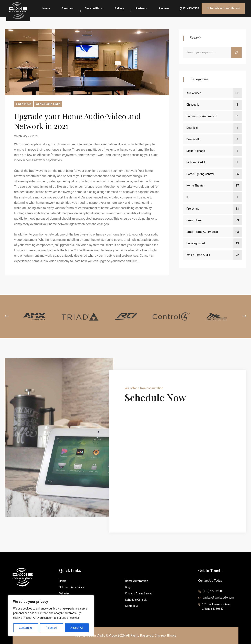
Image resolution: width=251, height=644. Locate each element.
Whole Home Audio (48, 104)
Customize (26, 628)
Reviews (168, 11)
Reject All (51, 628)
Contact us (132, 606)
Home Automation (137, 581)
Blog (128, 587)
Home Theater (196, 186)
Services (95, 10)
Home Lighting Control (200, 174)
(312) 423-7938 (190, 11)
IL (187, 197)
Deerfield (192, 128)
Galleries (64, 593)
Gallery (135, 10)
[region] (51, 616)
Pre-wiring (193, 209)
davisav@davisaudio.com (216, 598)
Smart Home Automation (202, 232)
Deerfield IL (193, 139)
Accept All (77, 628)
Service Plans (116, 11)
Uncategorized (196, 243)
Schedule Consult (136, 600)
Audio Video (24, 104)
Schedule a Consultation (223, 11)
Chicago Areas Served (139, 593)
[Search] (236, 53)
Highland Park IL (196, 162)
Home (80, 11)
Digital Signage (196, 151)
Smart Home (194, 220)
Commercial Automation (202, 116)
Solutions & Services (72, 587)
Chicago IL (193, 105)
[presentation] (7, 316)
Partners (151, 11)
